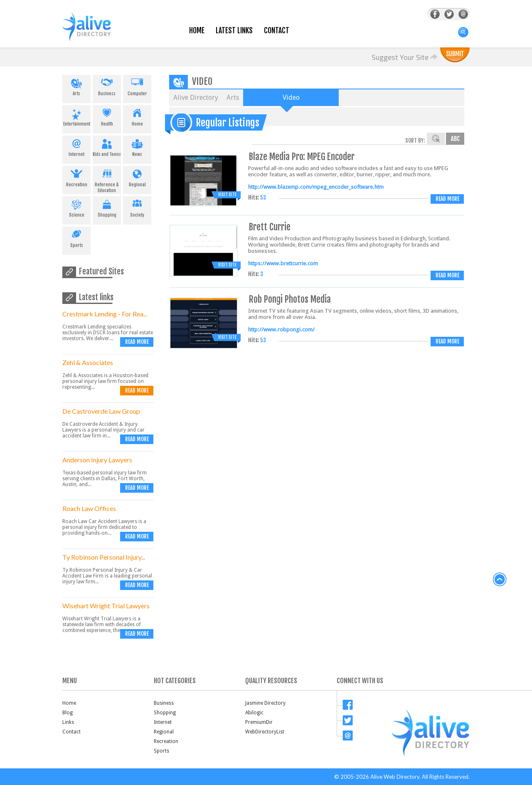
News (137, 146)
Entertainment (76, 116)
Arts (76, 86)
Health (107, 116)
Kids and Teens (107, 146)
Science (76, 207)
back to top (500, 580)
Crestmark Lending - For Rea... (105, 314)
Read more (137, 342)
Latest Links (234, 31)
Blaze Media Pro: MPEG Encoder (302, 157)
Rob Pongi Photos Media (290, 299)
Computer (137, 86)
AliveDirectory (96, 32)
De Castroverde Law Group (101, 411)
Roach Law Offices (89, 508)
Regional (137, 177)
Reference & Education (107, 180)
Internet (76, 146)
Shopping (107, 207)
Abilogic (254, 713)
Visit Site (227, 195)
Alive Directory (196, 98)
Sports (76, 237)
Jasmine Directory (265, 703)
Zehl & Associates (88, 362)
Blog (68, 713)
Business (107, 86)
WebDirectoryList (265, 732)
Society (137, 207)
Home (197, 31)
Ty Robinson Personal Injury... (104, 557)
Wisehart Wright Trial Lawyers (106, 606)
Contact (277, 31)
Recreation (76, 177)
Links (68, 722)
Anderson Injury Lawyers (97, 460)
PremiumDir (259, 722)
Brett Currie (270, 227)
